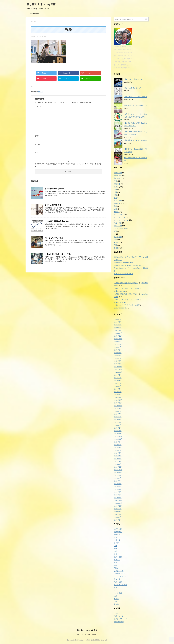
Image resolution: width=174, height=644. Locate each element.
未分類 (116, 248)
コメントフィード (120, 619)
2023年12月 (118, 400)
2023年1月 (118, 431)
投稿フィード (119, 616)
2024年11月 (118, 369)
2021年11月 (118, 470)
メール (38, 144)
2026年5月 (118, 319)
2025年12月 (118, 333)
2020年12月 (118, 500)
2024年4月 (118, 389)
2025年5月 (118, 353)
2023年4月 (118, 422)
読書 (115, 198)
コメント (39, 106)
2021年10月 (118, 473)
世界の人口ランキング (132, 88)
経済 (115, 240)
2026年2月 (118, 328)
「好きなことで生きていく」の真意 (127, 288)
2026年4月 (118, 322)
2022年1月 (118, 464)
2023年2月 (118, 428)
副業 (115, 206)
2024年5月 (118, 386)
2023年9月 (118, 408)
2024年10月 (118, 372)
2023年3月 (118, 425)
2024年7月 (118, 381)
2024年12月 (118, 367)
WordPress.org (119, 622)
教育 (115, 231)
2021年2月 (118, 495)
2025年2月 (118, 361)
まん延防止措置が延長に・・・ (58, 189)
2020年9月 (118, 509)
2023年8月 (118, 411)
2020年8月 (118, 512)
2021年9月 (118, 475)
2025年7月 (118, 347)
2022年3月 (118, 459)
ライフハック (119, 215)
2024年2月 (118, 395)
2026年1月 (118, 330)
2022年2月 (118, 461)
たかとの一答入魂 (120, 228)
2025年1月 (118, 364)
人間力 (116, 212)
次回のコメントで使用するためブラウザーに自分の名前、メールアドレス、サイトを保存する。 (68, 165)
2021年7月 (118, 481)
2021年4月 (118, 489)
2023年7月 (118, 414)
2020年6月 (118, 517)
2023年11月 (118, 403)
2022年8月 (118, 445)
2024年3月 (118, 392)
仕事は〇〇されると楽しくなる (58, 254)
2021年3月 (118, 492)
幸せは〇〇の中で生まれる (124, 274)
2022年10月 (118, 439)
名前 (37, 136)
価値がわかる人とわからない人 (136, 105)
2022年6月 (118, 450)
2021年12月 (118, 467)
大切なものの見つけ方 (54, 238)
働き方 (116, 242)
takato (41, 92)
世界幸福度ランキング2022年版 (136, 140)
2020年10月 (118, 506)
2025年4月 (118, 356)
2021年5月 (118, 487)
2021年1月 (118, 498)
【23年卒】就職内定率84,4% (57, 221)
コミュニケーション (121, 220)
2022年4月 (118, 456)
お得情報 (117, 184)
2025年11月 (118, 336)
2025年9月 (118, 342)
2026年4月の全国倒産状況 (123, 263)
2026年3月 (118, 325)
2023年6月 (118, 417)
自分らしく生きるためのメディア (87, 635)
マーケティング (119, 217)
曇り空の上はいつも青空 (41, 4)
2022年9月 (118, 442)
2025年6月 (118, 350)
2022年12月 (118, 434)
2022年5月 (118, 453)
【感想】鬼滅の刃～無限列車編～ (126, 283)
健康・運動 (118, 201)
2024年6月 (118, 383)
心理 (115, 245)
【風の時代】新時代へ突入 (134, 79)
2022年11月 (118, 436)
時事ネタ (117, 203)
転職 (115, 195)
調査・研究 (118, 223)
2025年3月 (118, 358)
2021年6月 (118, 484)
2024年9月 (118, 375)
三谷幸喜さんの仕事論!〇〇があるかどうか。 (130, 265)
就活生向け (118, 173)
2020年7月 (118, 514)
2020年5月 (118, 520)
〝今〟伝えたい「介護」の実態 (136, 97)
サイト (37, 153)
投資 (115, 181)
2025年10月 (118, 339)
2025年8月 (118, 344)
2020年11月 (118, 503)
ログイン (117, 613)
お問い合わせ (35, 14)
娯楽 (115, 209)
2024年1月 (118, 397)
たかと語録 (118, 237)
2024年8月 (118, 378)
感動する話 (118, 175)
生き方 (116, 187)
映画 (115, 192)
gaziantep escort (120, 291)
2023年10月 (118, 406)
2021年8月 (118, 478)
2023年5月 (118, 420)
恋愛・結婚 (118, 226)
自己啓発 (117, 178)
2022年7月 (118, 447)
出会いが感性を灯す (53, 205)
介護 (115, 189)
